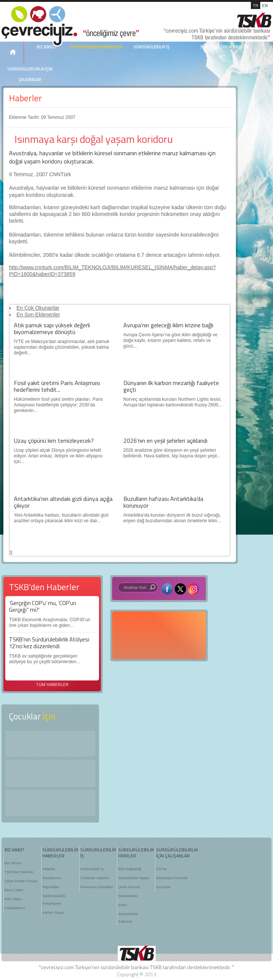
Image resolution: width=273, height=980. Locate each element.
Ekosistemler (128, 896)
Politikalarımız (15, 908)
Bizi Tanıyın (13, 863)
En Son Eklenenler (38, 315)
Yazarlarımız (52, 878)
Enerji (122, 905)
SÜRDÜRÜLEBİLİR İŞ (151, 47)
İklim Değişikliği (130, 869)
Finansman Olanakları (97, 887)
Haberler (25, 98)
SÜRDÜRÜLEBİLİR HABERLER (96, 47)
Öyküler (50, 773)
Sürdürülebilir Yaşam (134, 878)
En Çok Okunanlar (38, 308)
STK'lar (161, 869)
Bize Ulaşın (13, 899)
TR (256, 5)
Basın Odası (14, 890)
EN (265, 5)
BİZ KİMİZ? (14, 850)
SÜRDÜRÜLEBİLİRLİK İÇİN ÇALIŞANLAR (30, 74)
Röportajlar (51, 887)
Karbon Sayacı (53, 913)
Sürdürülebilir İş (92, 869)
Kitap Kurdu (50, 803)
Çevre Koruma (129, 887)
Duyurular (163, 887)
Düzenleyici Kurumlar (172, 878)
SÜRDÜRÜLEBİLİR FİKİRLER (225, 47)
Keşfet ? (50, 744)
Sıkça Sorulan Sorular (21, 881)
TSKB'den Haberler (19, 872)
